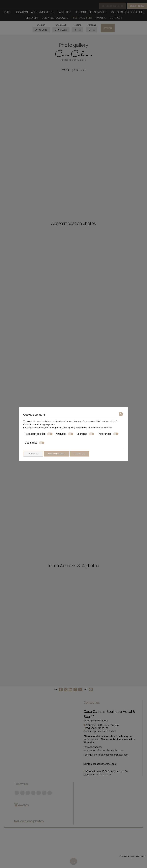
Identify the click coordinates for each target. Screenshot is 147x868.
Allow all (80, 454)
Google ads (35, 443)
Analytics (65, 434)
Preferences (108, 434)
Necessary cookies (39, 434)
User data (85, 434)
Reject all (33, 454)
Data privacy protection (100, 428)
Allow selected (57, 454)
